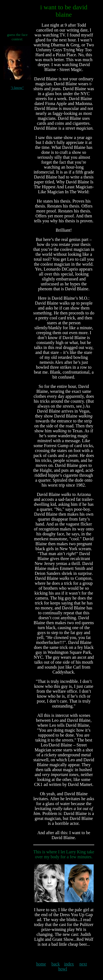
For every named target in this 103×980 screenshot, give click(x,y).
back (55, 964)
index (69, 964)
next (83, 964)
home (41, 964)
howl (63, 969)
